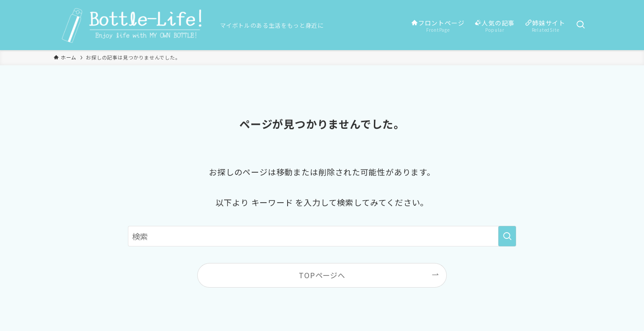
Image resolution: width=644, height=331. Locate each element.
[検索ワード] (322, 236)
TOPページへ (322, 275)
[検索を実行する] (507, 236)
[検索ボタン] (580, 25)
